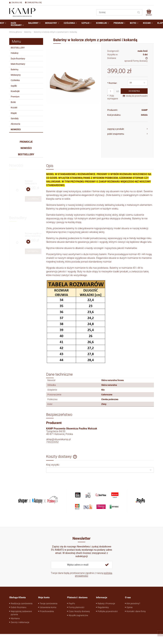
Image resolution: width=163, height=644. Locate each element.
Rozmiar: (112, 83)
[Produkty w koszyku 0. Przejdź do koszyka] (149, 12)
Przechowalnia (47, 611)
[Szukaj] (139, 12)
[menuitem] (17, 24)
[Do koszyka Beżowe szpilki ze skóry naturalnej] (33, 251)
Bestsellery (26, 154)
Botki (13, 102)
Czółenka (15, 80)
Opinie (130, 607)
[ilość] (111, 91)
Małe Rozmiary (18, 64)
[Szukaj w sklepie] (116, 12)
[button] (128, 129)
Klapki (14, 113)
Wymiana (15, 618)
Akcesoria (15, 124)
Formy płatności (76, 607)
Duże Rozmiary (18, 59)
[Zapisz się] (107, 565)
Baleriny (15, 69)
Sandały (15, 118)
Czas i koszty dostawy (79, 611)
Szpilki (14, 86)
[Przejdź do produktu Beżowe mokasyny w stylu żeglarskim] (33, 182)
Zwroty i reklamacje (20, 622)
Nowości (16, 129)
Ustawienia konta (48, 607)
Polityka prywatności (108, 611)
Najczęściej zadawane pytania (21, 613)
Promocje (26, 142)
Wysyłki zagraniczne (78, 615)
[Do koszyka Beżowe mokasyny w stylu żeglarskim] (33, 199)
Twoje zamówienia (49, 603)
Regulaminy (103, 607)
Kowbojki (15, 91)
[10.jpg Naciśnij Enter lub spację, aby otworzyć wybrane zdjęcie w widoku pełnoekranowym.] (73, 76)
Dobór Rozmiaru (19, 607)
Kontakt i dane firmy (136, 611)
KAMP (145, 110)
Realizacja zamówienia (22, 603)
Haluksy (15, 53)
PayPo (72, 603)
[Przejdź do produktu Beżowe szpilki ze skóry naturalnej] (33, 235)
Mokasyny (16, 75)
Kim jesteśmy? (133, 603)
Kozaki (14, 108)
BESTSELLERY (18, 48)
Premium (15, 97)
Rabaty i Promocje (106, 603)
